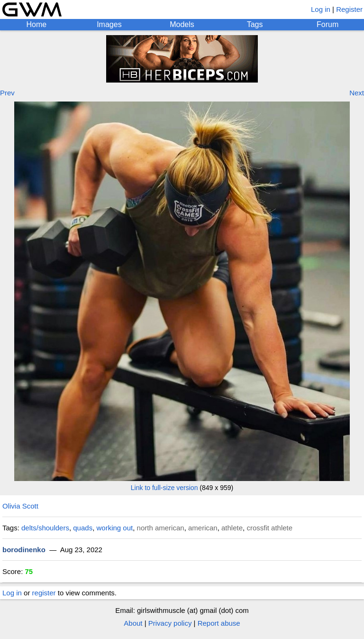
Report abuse (219, 623)
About (133, 623)
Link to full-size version (164, 488)
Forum (328, 24)
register (44, 593)
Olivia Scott (20, 506)
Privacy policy (170, 623)
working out (115, 528)
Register (349, 9)
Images (109, 24)
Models (182, 24)
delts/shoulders (45, 528)
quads (83, 528)
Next (357, 93)
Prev (7, 93)
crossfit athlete (269, 528)
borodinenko (24, 550)
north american (161, 528)
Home (36, 24)
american (203, 528)
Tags (255, 24)
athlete (232, 528)
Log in (321, 9)
